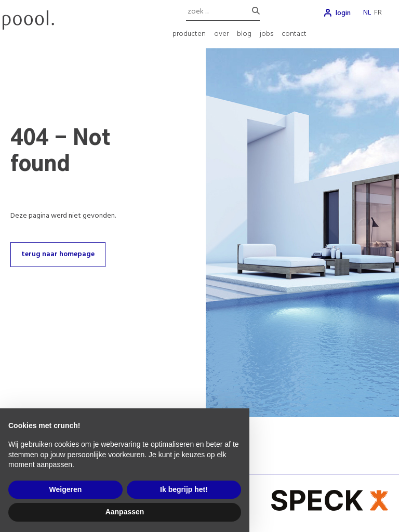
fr (378, 13)
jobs (267, 34)
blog (244, 34)
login (343, 13)
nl (367, 13)
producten (189, 34)
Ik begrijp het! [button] (184, 489)
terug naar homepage (58, 254)
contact (294, 34)
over (221, 34)
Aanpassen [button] (125, 512)
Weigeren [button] (66, 489)
